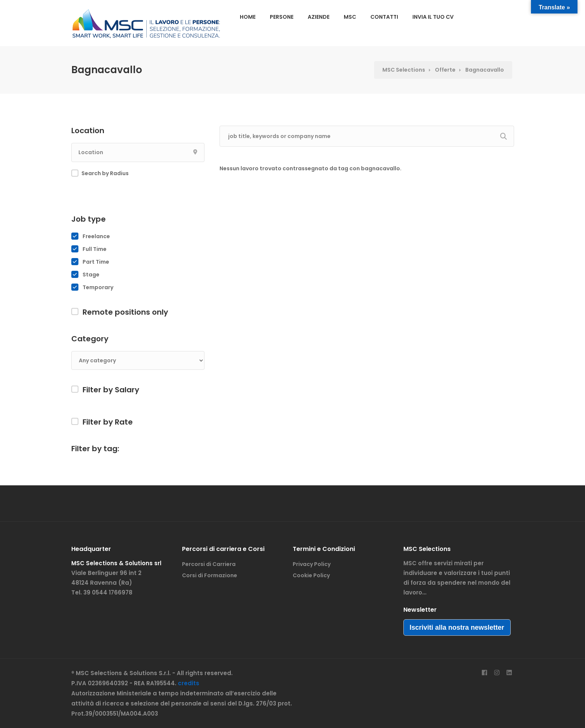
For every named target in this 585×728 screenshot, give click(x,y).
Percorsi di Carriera (209, 564)
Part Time (96, 262)
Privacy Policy (312, 564)
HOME (248, 17)
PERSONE (282, 17)
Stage (91, 275)
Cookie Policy (311, 575)
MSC (350, 17)
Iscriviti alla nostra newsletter (457, 627)
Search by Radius (105, 173)
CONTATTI (384, 17)
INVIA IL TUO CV (433, 17)
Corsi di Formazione (210, 575)
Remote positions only (125, 312)
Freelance (96, 236)
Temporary (98, 287)
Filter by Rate (108, 422)
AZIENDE (319, 17)
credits (189, 683)
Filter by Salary (111, 390)
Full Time (95, 249)
